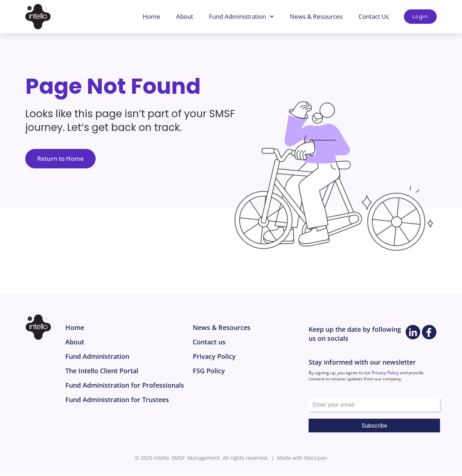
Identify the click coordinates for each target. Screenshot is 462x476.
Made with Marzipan (302, 460)
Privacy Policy (385, 375)
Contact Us (374, 16)
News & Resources (317, 16)
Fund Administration (242, 17)
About (185, 16)
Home (152, 16)
